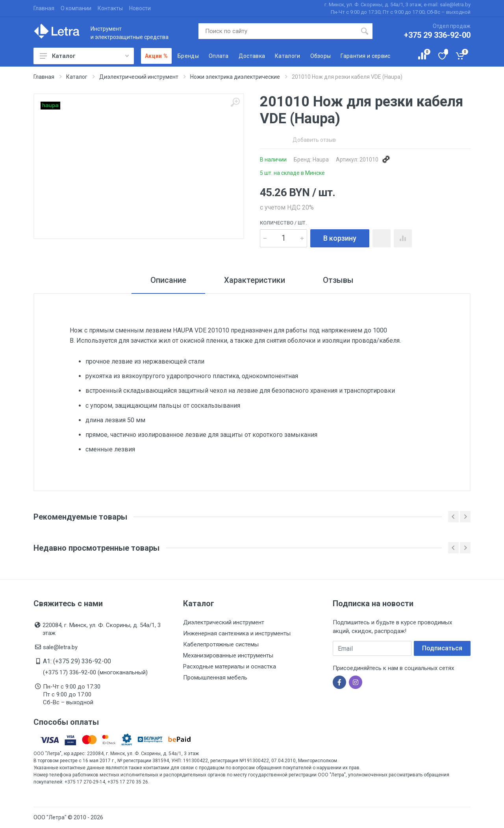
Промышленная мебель (215, 678)
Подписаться (442, 648)
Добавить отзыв (314, 140)
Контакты (110, 8)
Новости (140, 8)
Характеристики (255, 280)
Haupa (321, 160)
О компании (76, 8)
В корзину (340, 238)
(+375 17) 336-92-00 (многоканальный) (95, 672)
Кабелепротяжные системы (221, 644)
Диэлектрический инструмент (224, 622)
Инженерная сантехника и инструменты (237, 633)
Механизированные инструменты (228, 655)
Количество (283, 223)
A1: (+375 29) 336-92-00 (77, 661)
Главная (44, 8)
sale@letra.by (60, 647)
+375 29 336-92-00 (437, 35)
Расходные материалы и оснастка (230, 666)
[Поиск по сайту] (278, 31)
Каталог (84, 56)
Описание (168, 280)
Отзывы (338, 280)
